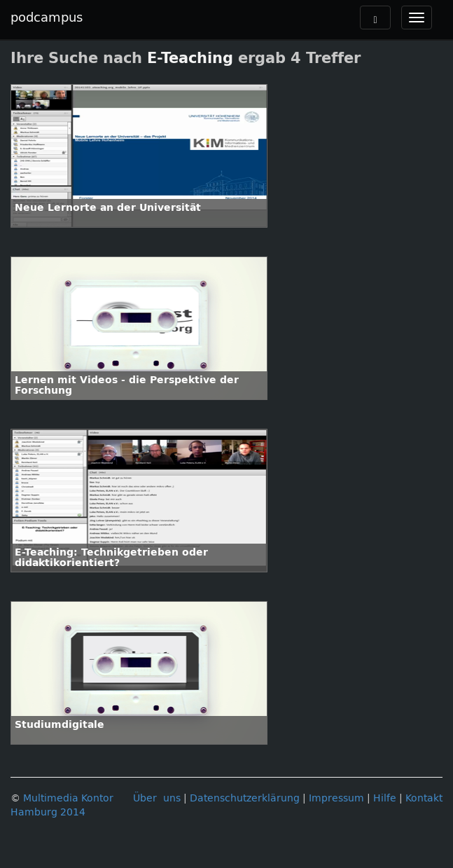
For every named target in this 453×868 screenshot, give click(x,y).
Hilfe (385, 798)
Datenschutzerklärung (245, 798)
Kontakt (424, 798)
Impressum (336, 798)
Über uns (157, 798)
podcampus (47, 18)
